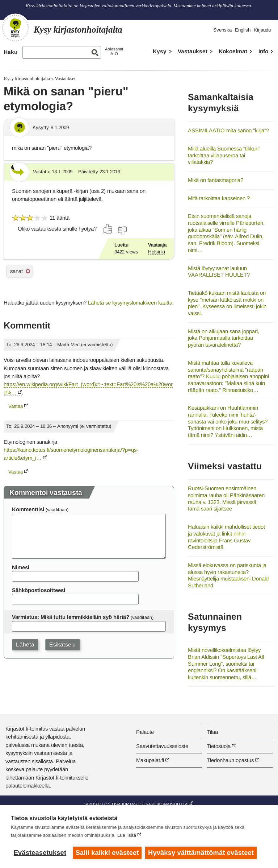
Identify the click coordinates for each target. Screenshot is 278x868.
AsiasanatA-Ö (114, 51)
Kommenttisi (28, 509)
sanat (16, 271)
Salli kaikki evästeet (107, 853)
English (243, 30)
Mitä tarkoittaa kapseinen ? (219, 198)
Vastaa (16, 406)
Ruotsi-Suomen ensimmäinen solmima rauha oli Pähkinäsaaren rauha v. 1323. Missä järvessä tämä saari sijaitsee (226, 498)
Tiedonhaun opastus (230, 760)
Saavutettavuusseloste (162, 746)
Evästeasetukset (40, 853)
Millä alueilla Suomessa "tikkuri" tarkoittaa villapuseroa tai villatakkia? (224, 155)
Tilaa (212, 732)
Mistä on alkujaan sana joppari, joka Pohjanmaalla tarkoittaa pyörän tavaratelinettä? (224, 338)
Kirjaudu (262, 30)
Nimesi (21, 567)
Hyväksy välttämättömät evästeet (201, 853)
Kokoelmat (233, 51)
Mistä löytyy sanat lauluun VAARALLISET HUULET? (219, 272)
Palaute (145, 732)
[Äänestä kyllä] (108, 229)
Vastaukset (193, 51)
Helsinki (157, 252)
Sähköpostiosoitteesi (39, 590)
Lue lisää (127, 835)
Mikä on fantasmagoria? (216, 180)
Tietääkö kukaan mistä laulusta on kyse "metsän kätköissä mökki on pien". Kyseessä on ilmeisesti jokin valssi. (227, 303)
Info (263, 51)
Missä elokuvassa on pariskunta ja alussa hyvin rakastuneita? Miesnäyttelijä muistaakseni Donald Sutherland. (228, 575)
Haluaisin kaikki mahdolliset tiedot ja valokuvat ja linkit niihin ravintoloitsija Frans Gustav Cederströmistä (226, 537)
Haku (10, 52)
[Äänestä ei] (122, 231)
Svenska (222, 30)
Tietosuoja (219, 746)
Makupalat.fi (150, 760)
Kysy (160, 51)
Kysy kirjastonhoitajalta (27, 78)
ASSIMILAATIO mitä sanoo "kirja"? (228, 130)
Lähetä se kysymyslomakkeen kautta (130, 303)
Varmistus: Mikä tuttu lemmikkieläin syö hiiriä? (71, 617)
